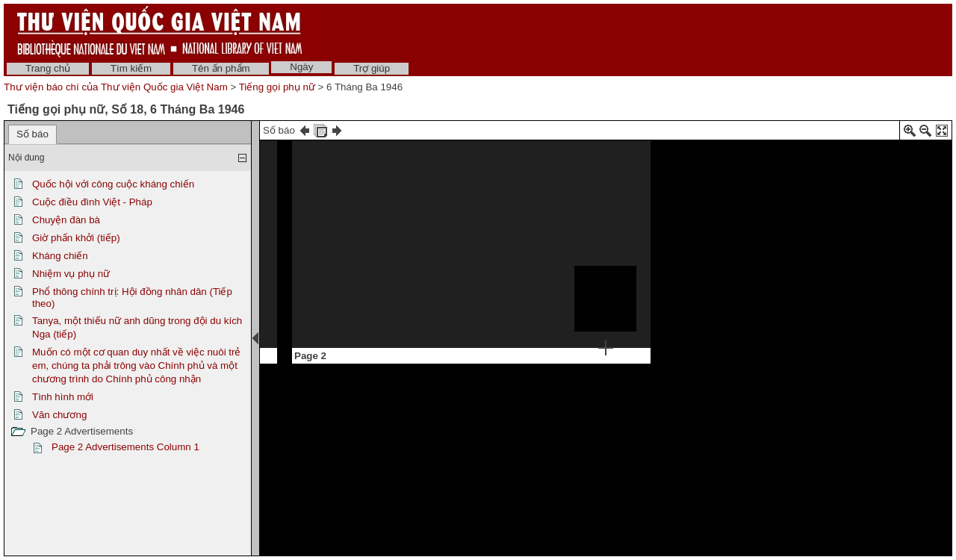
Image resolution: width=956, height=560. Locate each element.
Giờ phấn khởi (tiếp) (76, 238)
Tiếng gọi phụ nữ (277, 87)
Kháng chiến (60, 256)
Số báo (32, 134)
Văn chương (59, 415)
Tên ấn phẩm (221, 68)
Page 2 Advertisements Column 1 (125, 447)
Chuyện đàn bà (66, 220)
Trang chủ (48, 68)
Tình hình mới (63, 397)
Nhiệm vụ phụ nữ (71, 274)
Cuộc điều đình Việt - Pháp (92, 202)
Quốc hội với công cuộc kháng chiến (113, 184)
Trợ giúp (372, 68)
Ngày (301, 67)
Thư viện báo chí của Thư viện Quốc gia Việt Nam (116, 87)
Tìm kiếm (131, 68)
